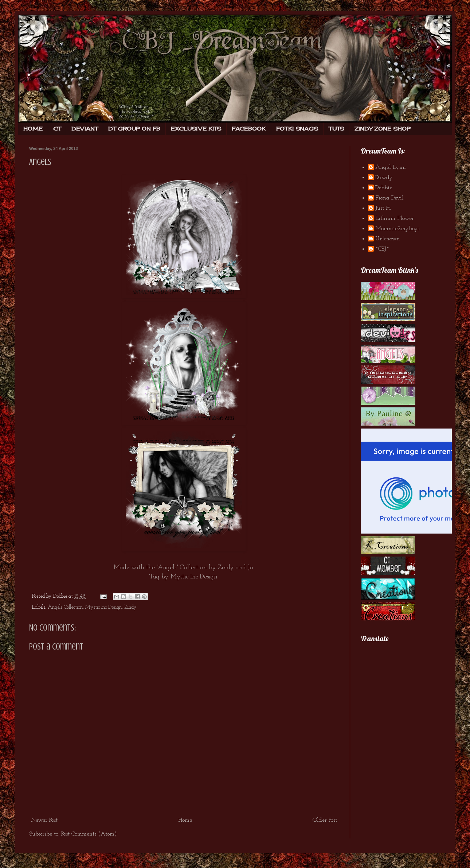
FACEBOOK (249, 129)
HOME (33, 129)
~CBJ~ (382, 249)
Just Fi (383, 208)
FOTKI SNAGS (297, 129)
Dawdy (384, 178)
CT (57, 129)
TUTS (336, 129)
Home (185, 820)
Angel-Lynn (391, 167)
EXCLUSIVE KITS (196, 129)
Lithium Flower (395, 218)
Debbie (384, 188)
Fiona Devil (389, 198)
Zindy (226, 568)
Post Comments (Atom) (89, 834)
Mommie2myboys (397, 229)
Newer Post (44, 820)
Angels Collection (65, 607)
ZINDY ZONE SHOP (383, 129)
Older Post (325, 820)
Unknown (388, 239)
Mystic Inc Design (194, 577)
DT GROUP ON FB (134, 129)
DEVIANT (85, 129)
